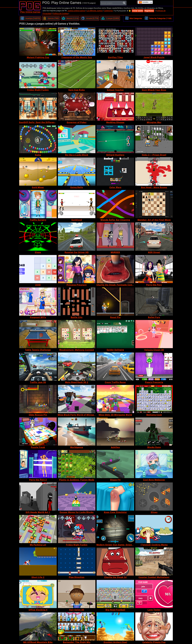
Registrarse (149, 11)
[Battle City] (77, 302)
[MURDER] (115, 237)
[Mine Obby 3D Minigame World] (115, 399)
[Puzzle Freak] (38, 432)
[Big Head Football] (115, 594)
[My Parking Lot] (38, 529)
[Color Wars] (115, 172)
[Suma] (38, 139)
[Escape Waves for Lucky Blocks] (77, 497)
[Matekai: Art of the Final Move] (154, 204)
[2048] (38, 269)
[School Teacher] (115, 74)
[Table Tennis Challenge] (38, 334)
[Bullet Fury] (154, 302)
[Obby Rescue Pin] (38, 399)
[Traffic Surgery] (38, 204)
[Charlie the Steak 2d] (115, 561)
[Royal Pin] (115, 302)
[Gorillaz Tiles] (115, 42)
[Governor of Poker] (77, 107)
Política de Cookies (60, 13)
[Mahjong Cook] (154, 399)
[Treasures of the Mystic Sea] (77, 42)
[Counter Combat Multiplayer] (154, 561)
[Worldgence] (77, 432)
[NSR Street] (154, 237)
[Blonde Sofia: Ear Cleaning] (115, 204)
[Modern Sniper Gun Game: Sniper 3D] (115, 529)
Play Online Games (30, 12)
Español (144, 2)
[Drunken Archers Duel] (115, 626)
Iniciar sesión (138, 11)
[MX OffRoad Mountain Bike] (38, 626)
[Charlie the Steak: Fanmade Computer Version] (115, 269)
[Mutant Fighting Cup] (38, 42)
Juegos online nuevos (76, 11)
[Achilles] (115, 432)
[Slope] (38, 237)
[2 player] (110, 18)
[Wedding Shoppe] (115, 107)
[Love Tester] (154, 594)
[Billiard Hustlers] (115, 139)
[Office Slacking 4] (38, 594)
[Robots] (70, 18)
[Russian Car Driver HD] (77, 237)
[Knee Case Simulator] (115, 497)
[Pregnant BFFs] (38, 302)
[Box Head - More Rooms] (154, 172)
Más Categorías (134, 18)
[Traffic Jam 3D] (38, 367)
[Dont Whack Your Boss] (154, 74)
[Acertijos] (30, 18)
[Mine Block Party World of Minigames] (77, 399)
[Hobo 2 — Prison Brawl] (154, 139)
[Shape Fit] (115, 464)
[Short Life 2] (38, 561)
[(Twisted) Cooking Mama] (154, 529)
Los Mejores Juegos (95, 11)
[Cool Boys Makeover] (154, 464)
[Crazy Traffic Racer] (115, 367)
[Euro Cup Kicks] (77, 74)
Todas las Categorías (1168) (158, 18)
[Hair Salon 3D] (77, 594)
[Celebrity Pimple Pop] (154, 626)
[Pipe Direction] (77, 561)
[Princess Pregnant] (77, 269)
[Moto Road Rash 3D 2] (77, 367)
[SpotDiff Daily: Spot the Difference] (38, 107)
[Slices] (154, 497)
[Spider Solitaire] (115, 334)
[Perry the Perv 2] (38, 464)
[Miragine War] (154, 107)
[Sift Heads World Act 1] (38, 497)
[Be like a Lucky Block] (77, 139)
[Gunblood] (77, 204)
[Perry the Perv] (154, 269)
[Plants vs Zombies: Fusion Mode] (77, 464)
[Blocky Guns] (154, 432)
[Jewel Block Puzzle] (154, 42)
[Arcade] (90, 18)
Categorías (108, 11)
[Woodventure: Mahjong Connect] (77, 334)
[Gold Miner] (38, 172)
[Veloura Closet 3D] (154, 334)
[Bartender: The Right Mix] (77, 626)
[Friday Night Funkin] (38, 74)
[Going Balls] (77, 172)
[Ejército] (51, 18)
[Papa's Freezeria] (154, 367)
